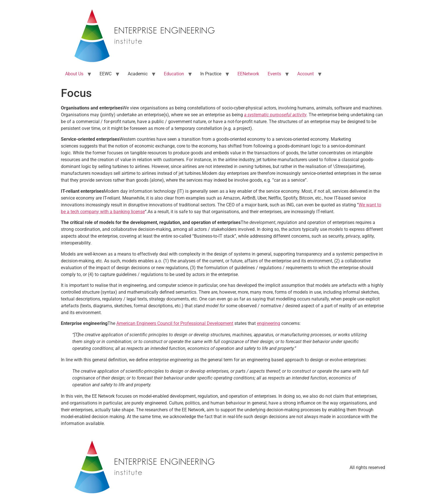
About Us (74, 74)
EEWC (106, 74)
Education (174, 74)
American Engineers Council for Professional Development (175, 323)
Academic (138, 74)
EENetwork (248, 74)
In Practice (211, 74)
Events (274, 74)
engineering (269, 323)
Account (305, 74)
